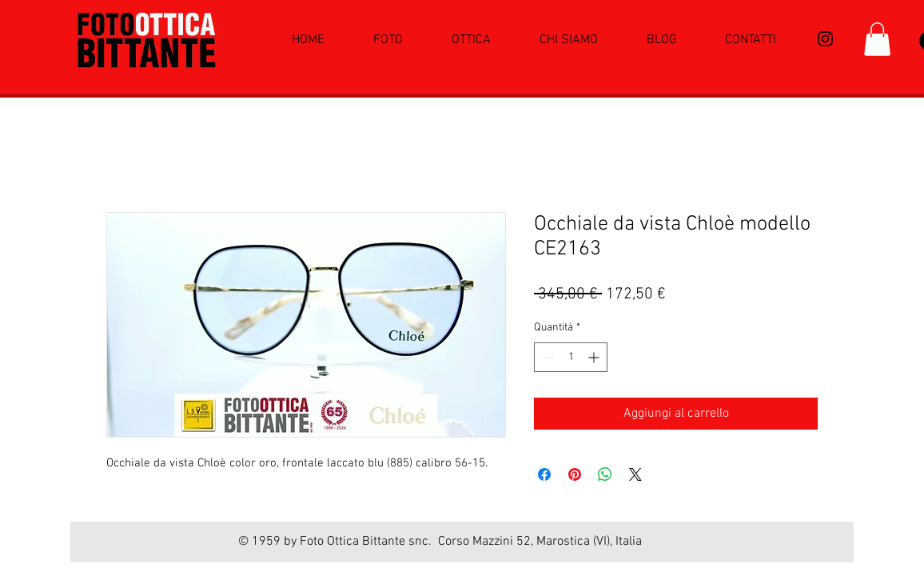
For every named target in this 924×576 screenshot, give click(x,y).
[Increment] (595, 357)
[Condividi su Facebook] (544, 474)
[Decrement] (546, 357)
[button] (877, 39)
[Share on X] (635, 474)
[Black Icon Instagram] (825, 39)
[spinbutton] (571, 357)
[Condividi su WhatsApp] (605, 474)
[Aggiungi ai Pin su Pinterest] (575, 474)
